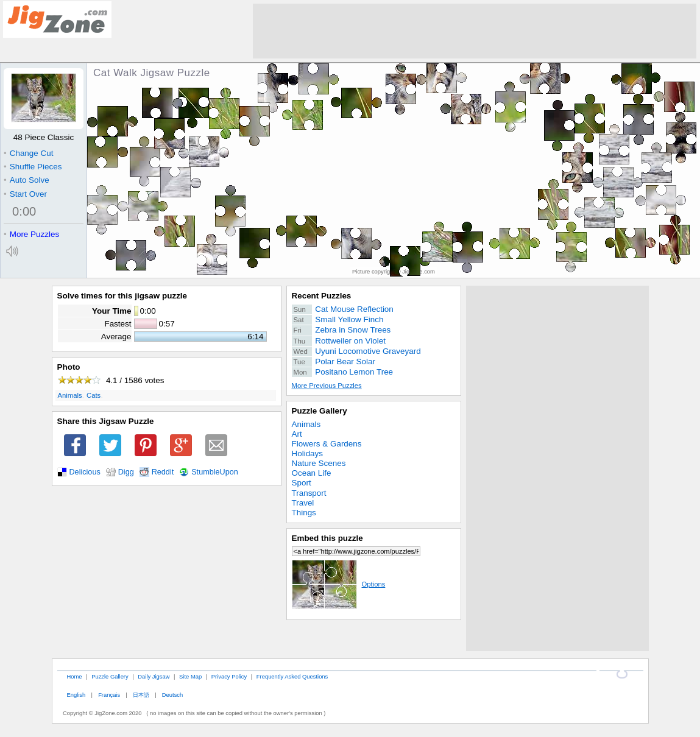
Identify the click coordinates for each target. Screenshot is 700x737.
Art (297, 434)
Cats (94, 395)
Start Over (25, 194)
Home (74, 676)
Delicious (85, 472)
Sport (302, 483)
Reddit (163, 472)
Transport (309, 493)
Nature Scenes (319, 463)
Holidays (308, 453)
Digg (126, 472)
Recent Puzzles (322, 296)
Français (109, 695)
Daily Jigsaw (154, 676)
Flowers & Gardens (327, 444)
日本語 (141, 695)
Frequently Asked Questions (292, 676)
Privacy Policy (229, 676)
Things (304, 513)
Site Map (190, 676)
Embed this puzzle (327, 538)
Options (339, 584)
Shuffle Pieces (33, 167)
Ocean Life (312, 473)
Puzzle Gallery (320, 411)
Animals (70, 395)
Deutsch (172, 695)
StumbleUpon (215, 472)
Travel (303, 503)
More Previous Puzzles (327, 386)
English (76, 695)
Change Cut (28, 153)
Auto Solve (27, 180)
